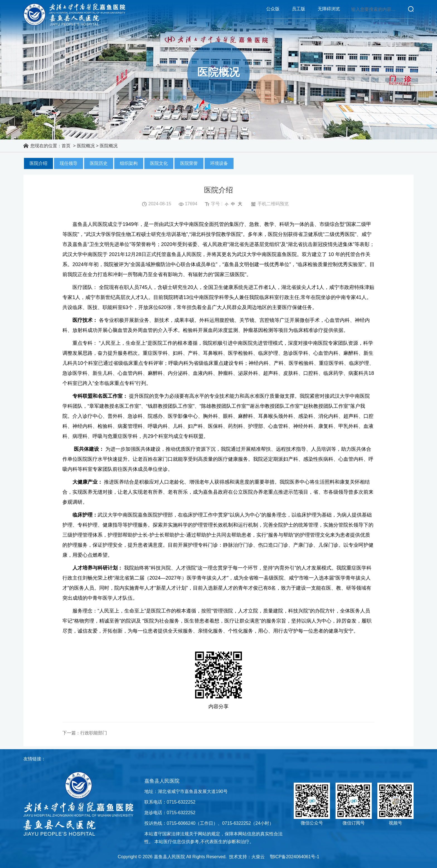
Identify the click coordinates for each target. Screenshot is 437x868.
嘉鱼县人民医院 (74, 15)
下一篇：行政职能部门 (85, 735)
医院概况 (82, 35)
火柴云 (258, 857)
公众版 (273, 9)
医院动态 (121, 35)
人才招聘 (394, 35)
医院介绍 (38, 166)
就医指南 (238, 35)
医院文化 (159, 166)
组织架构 (129, 166)
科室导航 (160, 35)
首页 (43, 35)
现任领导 (69, 166)
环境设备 (219, 166)
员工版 (298, 9)
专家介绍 (277, 35)
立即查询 (411, 9)
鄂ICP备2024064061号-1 (295, 857)
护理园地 (199, 35)
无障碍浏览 (329, 9)
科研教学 (316, 35)
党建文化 (355, 35)
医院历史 (99, 166)
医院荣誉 (189, 166)
